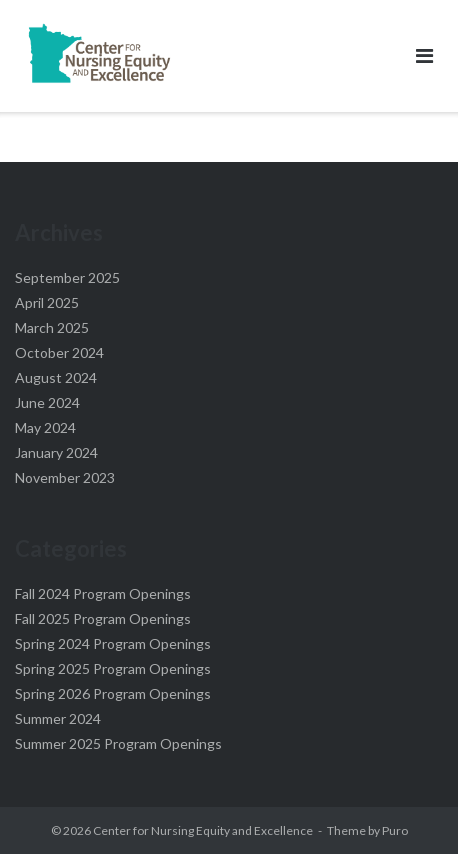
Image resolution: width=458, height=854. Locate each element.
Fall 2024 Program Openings (103, 593)
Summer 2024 (58, 718)
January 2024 (56, 452)
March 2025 (52, 327)
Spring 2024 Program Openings (113, 643)
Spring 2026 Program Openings (113, 693)
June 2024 (47, 402)
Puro (395, 830)
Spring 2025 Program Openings (113, 668)
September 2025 (67, 277)
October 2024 (59, 352)
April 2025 (47, 302)
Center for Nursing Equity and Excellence (203, 830)
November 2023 (65, 477)
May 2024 (45, 427)
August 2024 (56, 377)
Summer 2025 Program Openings (118, 743)
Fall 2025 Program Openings (103, 618)
